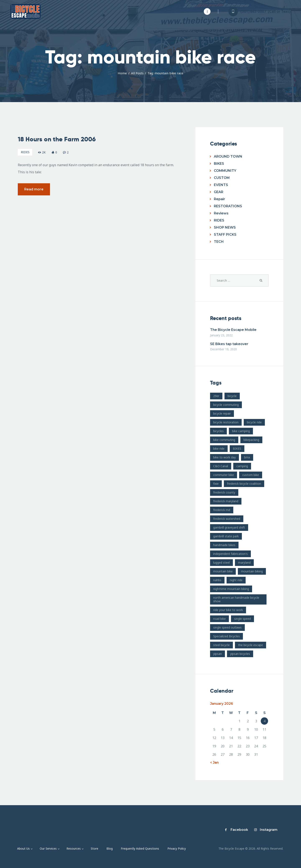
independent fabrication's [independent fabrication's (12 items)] (230, 554)
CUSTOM (222, 178)
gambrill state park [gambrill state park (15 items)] (226, 536)
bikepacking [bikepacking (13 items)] (251, 440)
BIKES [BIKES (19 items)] (237, 449)
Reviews (221, 213)
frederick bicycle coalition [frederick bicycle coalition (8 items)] (244, 484)
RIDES (25, 154)
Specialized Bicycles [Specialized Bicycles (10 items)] (226, 636)
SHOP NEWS (225, 227)
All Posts (137, 73)
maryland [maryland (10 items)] (244, 562)
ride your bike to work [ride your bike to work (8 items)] (228, 610)
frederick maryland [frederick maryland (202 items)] (226, 501)
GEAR (219, 192)
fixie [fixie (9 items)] (216, 484)
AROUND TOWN (228, 156)
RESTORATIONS (228, 206)
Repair (219, 199)
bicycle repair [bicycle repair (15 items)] (222, 413)
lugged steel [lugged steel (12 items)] (221, 562)
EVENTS (221, 185)
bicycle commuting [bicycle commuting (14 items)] (226, 405)
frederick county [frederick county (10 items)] (224, 492)
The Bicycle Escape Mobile (233, 330)
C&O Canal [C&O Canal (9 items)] (221, 466)
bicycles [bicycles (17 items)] (218, 431)
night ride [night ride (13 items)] (236, 580)
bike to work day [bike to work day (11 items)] (224, 457)
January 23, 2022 (221, 335)
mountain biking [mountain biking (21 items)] (252, 571)
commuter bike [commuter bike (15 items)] (224, 475)
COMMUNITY (225, 171)
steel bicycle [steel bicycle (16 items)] (221, 645)
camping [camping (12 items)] (242, 466)
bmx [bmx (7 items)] (247, 457)
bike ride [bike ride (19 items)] (219, 449)
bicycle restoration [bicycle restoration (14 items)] (226, 422)
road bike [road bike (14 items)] (219, 619)
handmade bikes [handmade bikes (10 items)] (224, 545)
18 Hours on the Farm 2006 (57, 141)
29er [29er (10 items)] (216, 396)
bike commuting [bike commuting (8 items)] (224, 440)
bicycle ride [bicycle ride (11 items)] (254, 422)
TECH (219, 242)
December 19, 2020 (223, 349)
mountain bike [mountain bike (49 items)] (223, 571)
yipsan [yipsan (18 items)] (217, 654)
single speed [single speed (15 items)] (242, 619)
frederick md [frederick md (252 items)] (222, 510)
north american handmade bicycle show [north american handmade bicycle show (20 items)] (236, 599)
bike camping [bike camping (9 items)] (241, 431)
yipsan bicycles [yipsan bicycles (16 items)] (240, 654)
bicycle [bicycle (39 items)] (232, 396)
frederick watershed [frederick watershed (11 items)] (227, 519)
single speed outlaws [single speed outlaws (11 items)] (227, 627)
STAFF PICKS (225, 235)
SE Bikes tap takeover (229, 344)
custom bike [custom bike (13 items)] (251, 475)
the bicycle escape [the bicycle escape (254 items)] (251, 645)
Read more (34, 191)
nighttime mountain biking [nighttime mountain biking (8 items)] (231, 589)
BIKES (219, 164)
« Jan (214, 762)
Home (122, 73)
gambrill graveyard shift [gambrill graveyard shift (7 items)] (229, 527)
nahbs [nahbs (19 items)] (217, 580)
